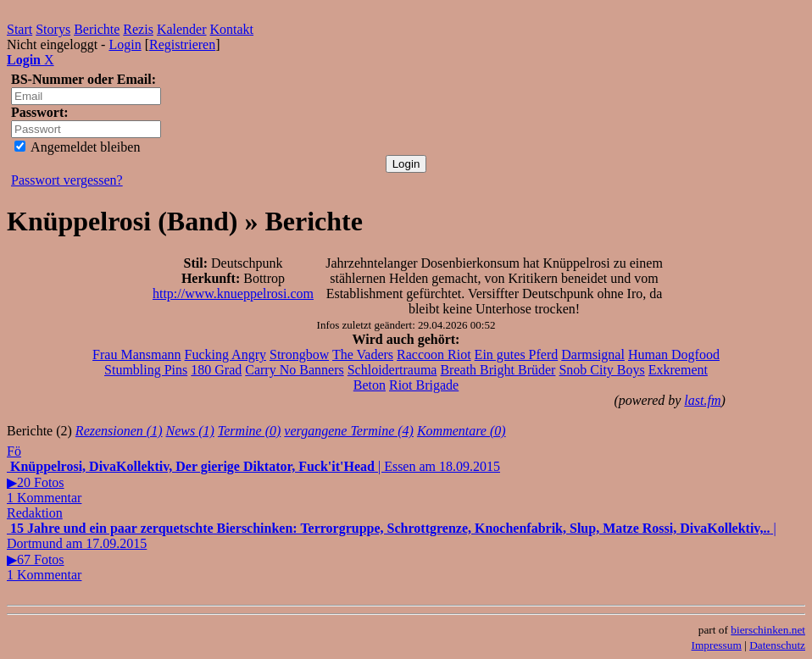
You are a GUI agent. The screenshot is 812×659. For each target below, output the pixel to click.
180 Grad (216, 370)
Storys (53, 29)
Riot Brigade (424, 385)
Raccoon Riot (434, 354)
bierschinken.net (768, 630)
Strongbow (299, 354)
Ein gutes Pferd (517, 354)
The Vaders (363, 354)
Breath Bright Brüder (498, 370)
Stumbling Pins (146, 370)
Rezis (138, 29)
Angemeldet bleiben (77, 147)
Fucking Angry (225, 354)
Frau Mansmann (136, 354)
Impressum (717, 645)
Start (19, 29)
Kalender (182, 29)
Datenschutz (777, 645)
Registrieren (182, 44)
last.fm (702, 400)
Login (125, 44)
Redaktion (35, 513)
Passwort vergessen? (67, 180)
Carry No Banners (294, 370)
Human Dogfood (674, 354)
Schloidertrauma (392, 370)
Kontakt (232, 29)
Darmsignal (593, 354)
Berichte (97, 29)
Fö (14, 451)
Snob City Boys (601, 370)
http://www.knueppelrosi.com (233, 294)
